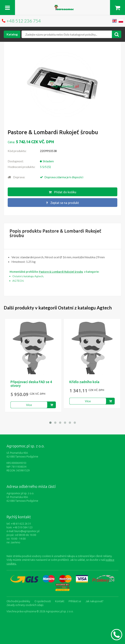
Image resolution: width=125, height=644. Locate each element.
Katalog (12, 34)
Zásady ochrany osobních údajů (25, 605)
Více (29, 405)
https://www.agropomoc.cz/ (63, 7)
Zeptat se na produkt (62, 203)
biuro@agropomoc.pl (27, 531)
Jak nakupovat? (94, 601)
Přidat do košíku (62, 192)
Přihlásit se (75, 601)
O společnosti (43, 601)
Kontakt (60, 601)
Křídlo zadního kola (84, 382)
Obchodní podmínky (18, 601)
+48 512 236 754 (24, 21)
